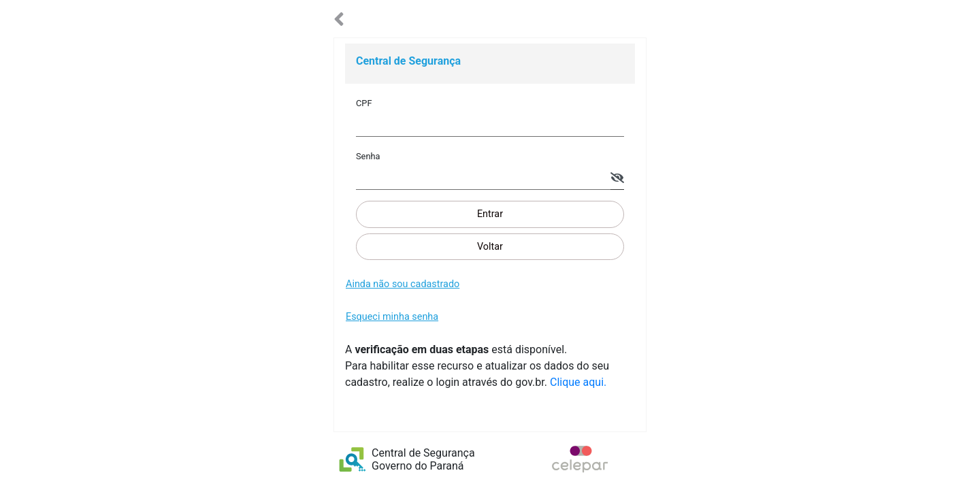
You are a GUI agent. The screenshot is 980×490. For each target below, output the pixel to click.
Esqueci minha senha (392, 317)
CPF (364, 103)
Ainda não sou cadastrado (403, 284)
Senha (368, 156)
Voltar (490, 247)
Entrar (490, 214)
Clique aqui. (578, 382)
